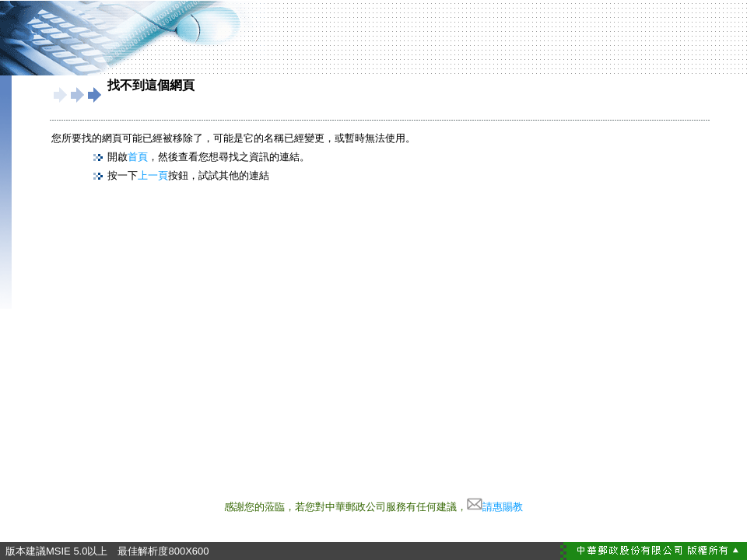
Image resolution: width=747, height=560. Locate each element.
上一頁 (153, 175)
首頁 (138, 157)
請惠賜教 (495, 507)
